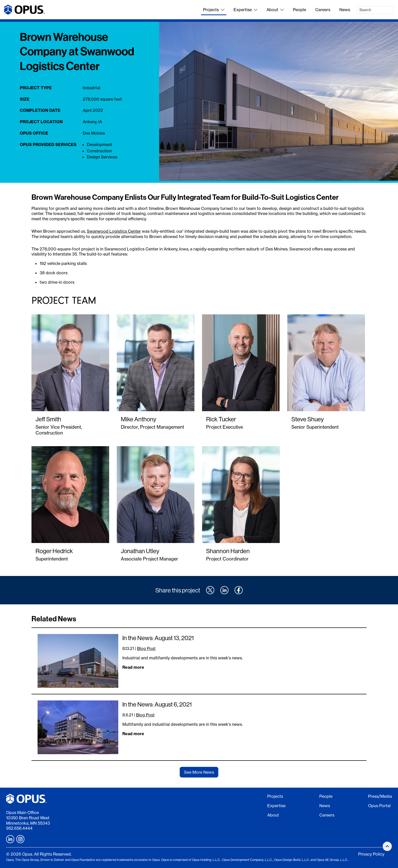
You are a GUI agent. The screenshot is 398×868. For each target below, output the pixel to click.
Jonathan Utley (140, 551)
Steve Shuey (308, 419)
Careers (323, 10)
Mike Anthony (139, 419)
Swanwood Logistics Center (114, 231)
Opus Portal (379, 806)
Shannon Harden (228, 551)
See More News (199, 772)
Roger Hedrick (54, 551)
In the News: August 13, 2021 (158, 638)
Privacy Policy (371, 854)
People (300, 10)
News (345, 10)
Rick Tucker (221, 419)
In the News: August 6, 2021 (157, 704)
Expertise (245, 10)
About (275, 10)
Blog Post (146, 648)
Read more (133, 667)
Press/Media (380, 796)
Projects (214, 10)
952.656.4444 (19, 828)
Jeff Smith (48, 419)
